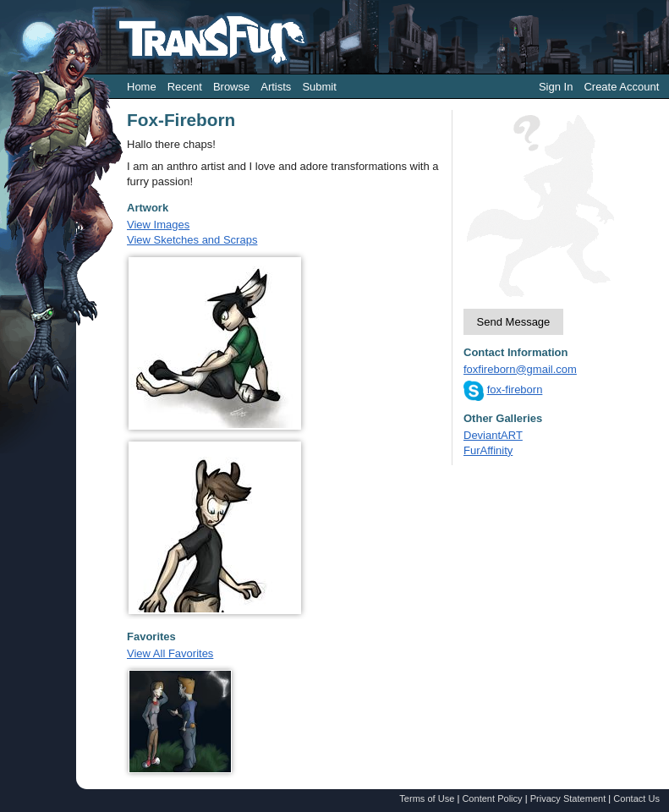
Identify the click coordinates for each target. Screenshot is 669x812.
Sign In (556, 87)
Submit (319, 87)
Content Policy (492, 798)
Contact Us (636, 798)
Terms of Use (427, 798)
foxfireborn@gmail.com (520, 369)
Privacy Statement (568, 798)
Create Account (621, 87)
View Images (158, 225)
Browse (231, 87)
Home (142, 87)
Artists (276, 87)
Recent (185, 87)
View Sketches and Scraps (192, 240)
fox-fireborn (515, 390)
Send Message (514, 322)
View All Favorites (170, 653)
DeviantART (493, 435)
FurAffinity (488, 450)
